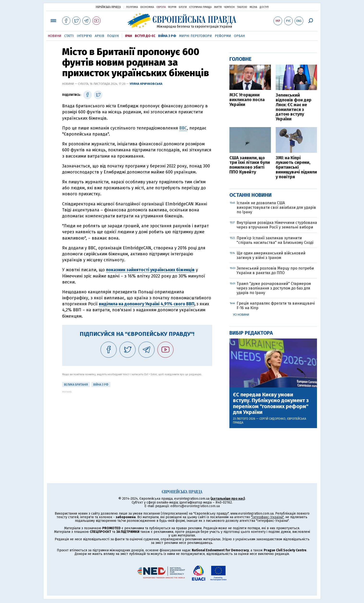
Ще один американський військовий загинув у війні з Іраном (271, 255)
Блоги (183, 7)
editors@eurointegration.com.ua (195, 506)
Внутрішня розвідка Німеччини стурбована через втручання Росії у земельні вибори (277, 225)
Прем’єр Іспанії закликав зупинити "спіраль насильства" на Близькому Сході (275, 240)
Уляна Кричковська (146, 84)
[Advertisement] (137, 427)
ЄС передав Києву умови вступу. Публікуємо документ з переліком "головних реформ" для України (271, 403)
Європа (161, 7)
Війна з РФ (167, 36)
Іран (128, 36)
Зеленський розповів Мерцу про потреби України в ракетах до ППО (275, 271)
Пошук (113, 36)
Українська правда (108, 7)
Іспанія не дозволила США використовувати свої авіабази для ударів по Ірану (276, 207)
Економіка (147, 7)
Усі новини (241, 315)
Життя (218, 7)
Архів (99, 36)
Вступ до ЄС (145, 36)
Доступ (264, 7)
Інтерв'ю (84, 36)
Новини (55, 36)
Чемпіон (229, 7)
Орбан (239, 36)
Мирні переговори (195, 36)
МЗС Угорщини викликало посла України (247, 100)
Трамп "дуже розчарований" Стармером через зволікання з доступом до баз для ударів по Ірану (274, 288)
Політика (132, 7)
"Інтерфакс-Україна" (267, 517)
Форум (172, 7)
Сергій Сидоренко (272, 419)
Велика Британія (76, 385)
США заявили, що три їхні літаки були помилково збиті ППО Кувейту (250, 165)
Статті (69, 36)
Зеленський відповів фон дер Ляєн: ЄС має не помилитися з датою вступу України (294, 107)
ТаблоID (242, 7)
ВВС (183, 128)
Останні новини (251, 195)
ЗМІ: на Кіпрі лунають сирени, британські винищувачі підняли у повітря (296, 168)
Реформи (223, 36)
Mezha (253, 7)
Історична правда (200, 7)
